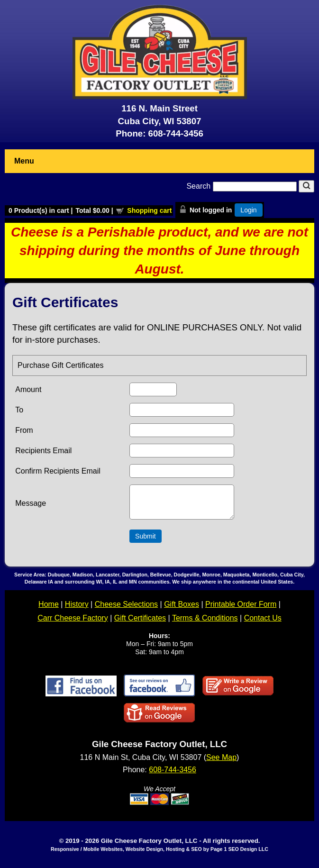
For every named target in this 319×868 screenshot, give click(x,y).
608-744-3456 (176, 133)
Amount (28, 389)
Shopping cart (149, 210)
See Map (221, 763)
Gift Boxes (182, 610)
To (19, 410)
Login (248, 210)
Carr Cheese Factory (73, 624)
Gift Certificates (140, 624)
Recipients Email (43, 451)
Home (49, 610)
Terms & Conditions (205, 624)
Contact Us (263, 624)
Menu (24, 161)
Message (31, 506)
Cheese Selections (126, 610)
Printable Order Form (241, 610)
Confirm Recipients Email (58, 471)
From (24, 430)
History (77, 610)
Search (242, 186)
